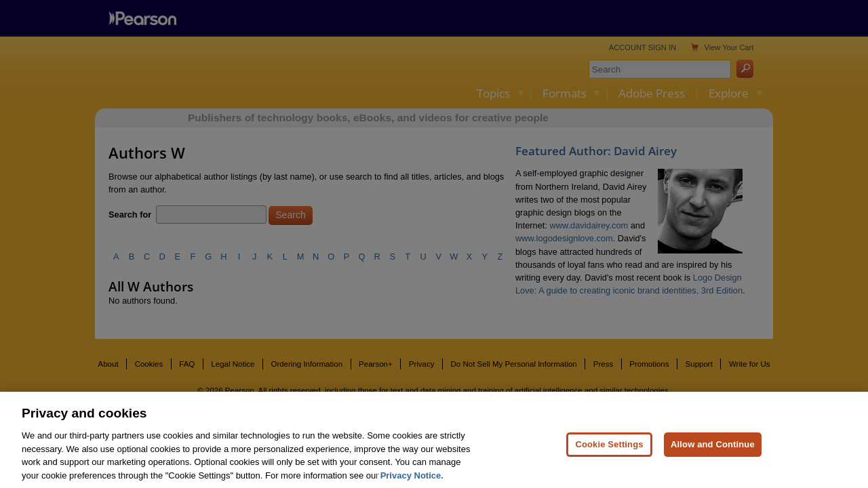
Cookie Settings (609, 451)
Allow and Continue (713, 451)
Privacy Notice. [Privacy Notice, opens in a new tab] (412, 482)
